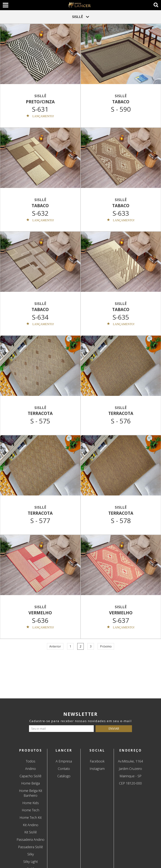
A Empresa (64, 761)
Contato (64, 769)
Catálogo (64, 776)
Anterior (55, 646)
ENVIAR (114, 729)
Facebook (97, 761)
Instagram (97, 769)
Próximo (106, 646)
